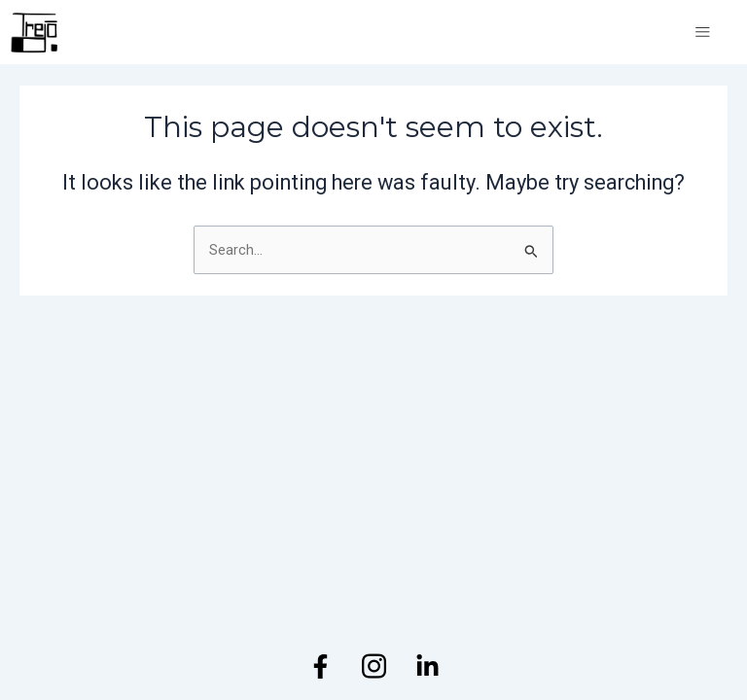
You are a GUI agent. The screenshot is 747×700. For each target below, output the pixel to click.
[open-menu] (703, 33)
